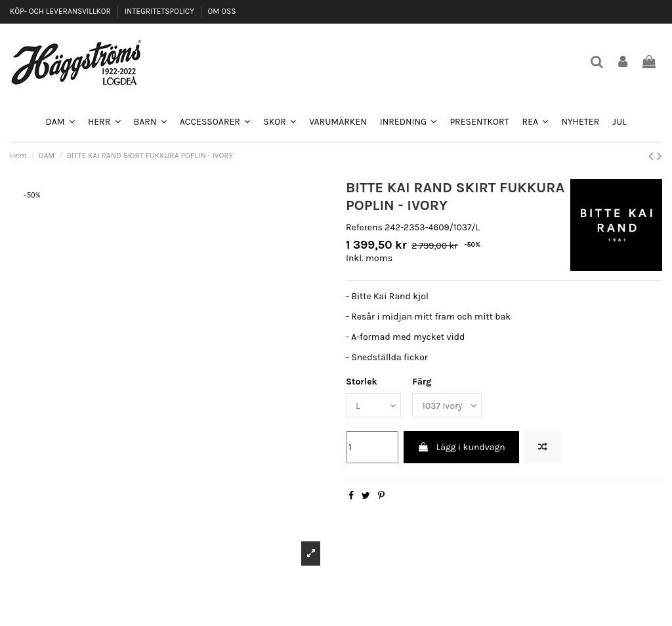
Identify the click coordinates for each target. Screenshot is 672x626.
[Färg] (447, 405)
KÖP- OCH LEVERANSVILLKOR (61, 11)
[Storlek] (373, 405)
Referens (364, 227)
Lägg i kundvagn (461, 447)
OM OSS (221, 11)
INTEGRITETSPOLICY (160, 11)
